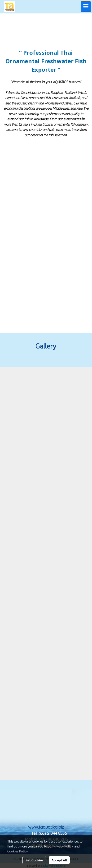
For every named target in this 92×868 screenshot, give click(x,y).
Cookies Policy (18, 851)
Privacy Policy (63, 846)
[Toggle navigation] (86, 7)
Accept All (59, 860)
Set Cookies (34, 860)
